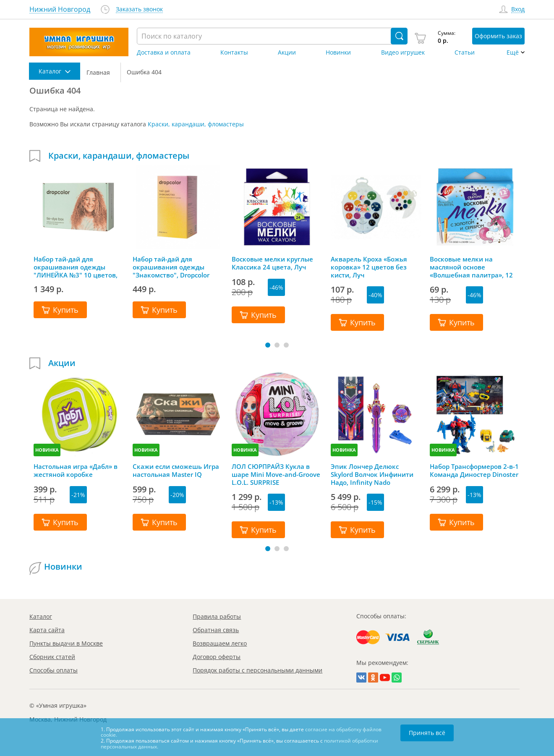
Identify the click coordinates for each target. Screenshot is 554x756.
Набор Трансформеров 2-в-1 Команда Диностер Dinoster (474, 471)
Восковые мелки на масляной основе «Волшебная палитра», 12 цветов (471, 267)
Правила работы (217, 616)
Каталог (41, 616)
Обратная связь (216, 630)
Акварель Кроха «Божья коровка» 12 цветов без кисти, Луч (369, 267)
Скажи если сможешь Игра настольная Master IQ (176, 471)
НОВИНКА (47, 450)
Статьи (465, 52)
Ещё (513, 52)
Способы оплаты (54, 670)
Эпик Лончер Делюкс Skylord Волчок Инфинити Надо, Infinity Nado (372, 474)
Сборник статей (52, 657)
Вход (518, 9)
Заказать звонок (139, 9)
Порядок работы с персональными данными (257, 670)
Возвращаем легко (220, 643)
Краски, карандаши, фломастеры (196, 124)
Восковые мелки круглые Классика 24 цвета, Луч (272, 263)
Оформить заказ (498, 36)
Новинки (338, 52)
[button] (268, 345)
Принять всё (427, 733)
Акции (287, 52)
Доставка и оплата (164, 52)
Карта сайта (47, 630)
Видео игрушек (403, 52)
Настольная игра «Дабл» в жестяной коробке (76, 471)
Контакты (234, 52)
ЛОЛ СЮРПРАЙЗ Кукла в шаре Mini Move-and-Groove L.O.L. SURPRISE (276, 474)
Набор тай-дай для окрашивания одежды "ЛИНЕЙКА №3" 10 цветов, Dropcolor (76, 267)
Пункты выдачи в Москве (66, 643)
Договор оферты (217, 657)
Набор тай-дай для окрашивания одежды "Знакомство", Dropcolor (171, 267)
